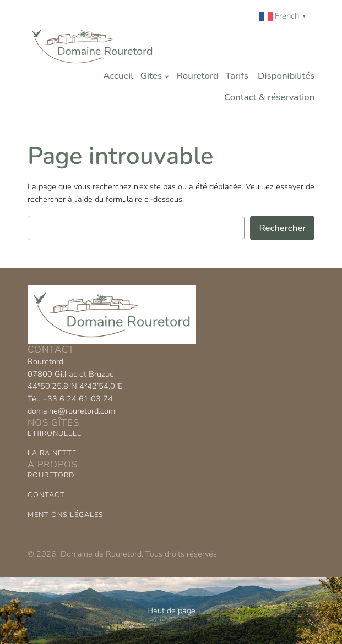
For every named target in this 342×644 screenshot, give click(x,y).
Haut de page (171, 610)
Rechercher (282, 228)
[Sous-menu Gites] (167, 76)
